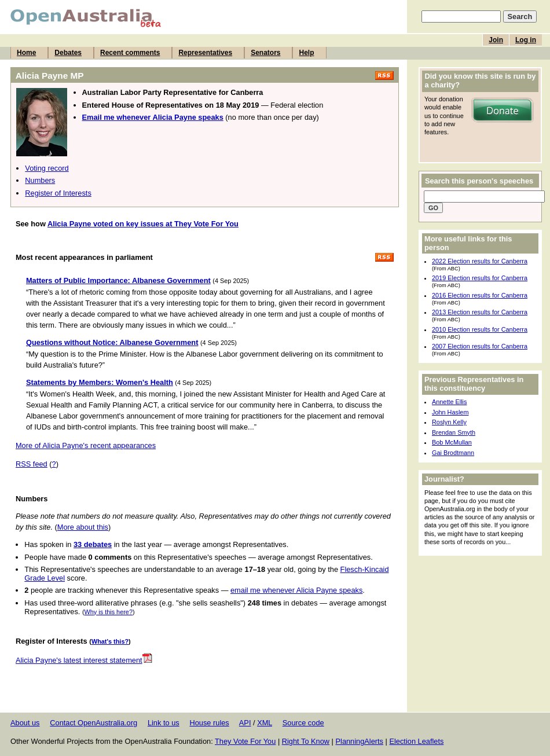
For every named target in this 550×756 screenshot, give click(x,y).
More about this (83, 527)
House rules (209, 723)
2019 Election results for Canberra (480, 278)
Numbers (40, 180)
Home (26, 53)
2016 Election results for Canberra (480, 295)
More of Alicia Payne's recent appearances (86, 445)
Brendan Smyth (454, 432)
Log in (526, 40)
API (245, 723)
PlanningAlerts (360, 741)
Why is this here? (109, 612)
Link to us (164, 723)
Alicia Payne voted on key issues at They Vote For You (143, 224)
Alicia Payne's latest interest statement (84, 660)
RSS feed (32, 464)
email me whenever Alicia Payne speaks (296, 590)
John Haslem (450, 412)
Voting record (47, 168)
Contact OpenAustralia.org (93, 723)
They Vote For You (245, 741)
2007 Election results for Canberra (480, 346)
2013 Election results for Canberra (480, 312)
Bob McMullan (452, 442)
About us (25, 723)
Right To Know (306, 741)
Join (496, 40)
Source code (303, 723)
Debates (68, 53)
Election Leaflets (416, 741)
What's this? (110, 641)
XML (265, 723)
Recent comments (130, 53)
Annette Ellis (449, 402)
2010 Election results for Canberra (480, 329)
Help (306, 53)
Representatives (205, 53)
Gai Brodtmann (453, 453)
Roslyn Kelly (449, 422)
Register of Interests (58, 193)
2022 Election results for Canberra (480, 261)
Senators (265, 53)
